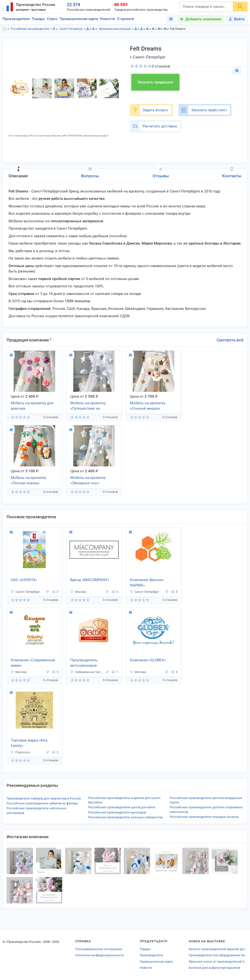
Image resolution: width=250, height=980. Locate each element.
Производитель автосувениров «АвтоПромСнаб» (85, 663)
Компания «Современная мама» (33, 663)
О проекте (125, 19)
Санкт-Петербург (71, 29)
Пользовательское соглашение (99, 949)
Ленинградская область (55, 29)
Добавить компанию (203, 19)
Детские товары (89, 29)
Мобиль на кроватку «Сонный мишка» (148, 406)
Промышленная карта (79, 19)
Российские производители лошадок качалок (204, 817)
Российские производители (30, 29)
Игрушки (95, 29)
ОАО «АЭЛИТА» (24, 580)
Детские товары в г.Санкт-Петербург (143, 29)
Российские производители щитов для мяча (122, 807)
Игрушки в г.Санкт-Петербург (155, 29)
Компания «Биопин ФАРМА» (147, 583)
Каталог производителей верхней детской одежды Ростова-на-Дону (218, 949)
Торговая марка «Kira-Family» (29, 743)
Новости (107, 19)
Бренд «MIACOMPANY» (90, 580)
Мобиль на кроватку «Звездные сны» (88, 480)
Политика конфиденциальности (99, 955)
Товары (38, 19)
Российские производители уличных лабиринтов (125, 817)
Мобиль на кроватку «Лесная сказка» (28, 480)
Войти (237, 19)
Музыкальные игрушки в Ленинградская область (161, 29)
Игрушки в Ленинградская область (149, 29)
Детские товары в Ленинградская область (137, 29)
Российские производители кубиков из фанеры (42, 803)
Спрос (52, 19)
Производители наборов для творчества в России (44, 798)
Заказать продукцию (155, 82)
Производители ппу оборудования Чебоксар (218, 955)
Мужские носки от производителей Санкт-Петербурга (218, 962)
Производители (16, 19)
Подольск (20, 752)
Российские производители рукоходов (117, 812)
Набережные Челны (87, 672)
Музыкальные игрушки (115, 29)
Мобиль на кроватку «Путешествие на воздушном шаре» (88, 406)
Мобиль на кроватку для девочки (32, 406)
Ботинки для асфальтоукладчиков (214, 968)
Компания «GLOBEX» (148, 660)
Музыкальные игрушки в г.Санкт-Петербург (166, 29)
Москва (78, 592)
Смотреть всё (230, 340)
